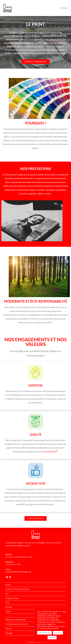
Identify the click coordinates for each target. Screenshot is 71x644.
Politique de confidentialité (15, 620)
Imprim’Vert (51, 452)
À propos (9, 607)
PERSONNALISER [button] (44, 633)
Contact (8, 612)
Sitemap (8, 629)
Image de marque (12, 598)
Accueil (8, 585)
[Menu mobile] (64, 8)
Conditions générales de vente (17, 624)
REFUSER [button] (52, 637)
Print (7, 603)
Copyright (9, 633)
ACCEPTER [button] (58, 633)
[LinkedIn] (10, 577)
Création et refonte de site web (17, 589)
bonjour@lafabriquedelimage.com (18, 572)
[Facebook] (7, 577)
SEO (7, 594)
